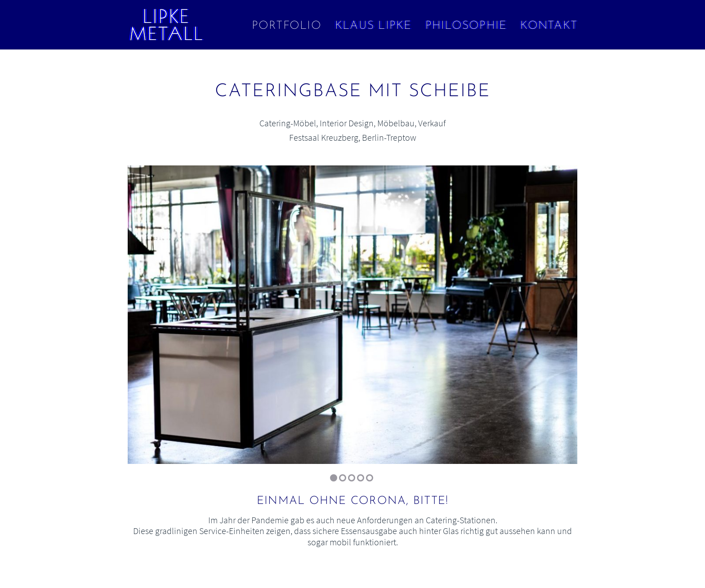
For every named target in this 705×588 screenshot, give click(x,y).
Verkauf (432, 123)
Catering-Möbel (288, 123)
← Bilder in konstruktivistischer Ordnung (45, 106)
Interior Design (347, 123)
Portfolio (287, 26)
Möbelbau (396, 123)
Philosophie (466, 26)
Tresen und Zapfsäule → (660, 106)
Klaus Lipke (373, 26)
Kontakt (549, 26)
